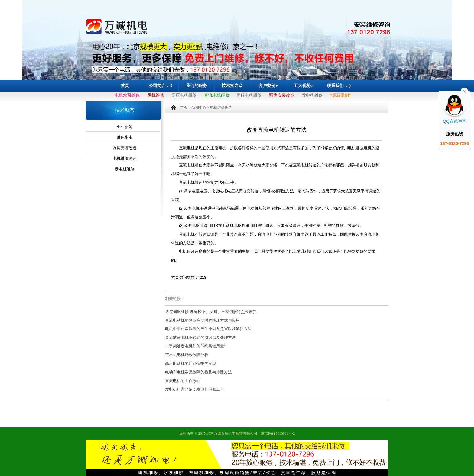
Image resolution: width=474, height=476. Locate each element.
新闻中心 (199, 108)
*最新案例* (340, 95)
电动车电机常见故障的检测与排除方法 (198, 372)
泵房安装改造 (282, 95)
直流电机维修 (217, 95)
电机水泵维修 (127, 95)
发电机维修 (312, 95)
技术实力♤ (232, 86)
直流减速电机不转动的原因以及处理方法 (200, 338)
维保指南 (125, 137)
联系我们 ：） (340, 86)
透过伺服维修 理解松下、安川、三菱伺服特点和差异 (211, 312)
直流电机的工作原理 (183, 381)
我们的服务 (196, 86)
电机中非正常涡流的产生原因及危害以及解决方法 (208, 329)
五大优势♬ (304, 86)
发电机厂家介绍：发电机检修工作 (195, 389)
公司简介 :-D (161, 86)
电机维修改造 (125, 158)
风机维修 (156, 95)
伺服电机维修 (249, 95)
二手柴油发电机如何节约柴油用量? (196, 346)
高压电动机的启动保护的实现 (191, 363)
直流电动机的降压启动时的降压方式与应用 (202, 320)
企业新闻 (125, 127)
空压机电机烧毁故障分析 (187, 355)
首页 (125, 86)
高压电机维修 (184, 95)
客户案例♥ (268, 86)
